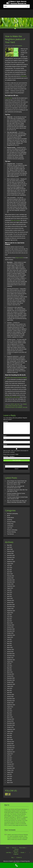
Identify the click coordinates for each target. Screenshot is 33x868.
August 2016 (10, 774)
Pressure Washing (11, 534)
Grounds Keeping (11, 524)
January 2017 (10, 768)
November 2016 (11, 770)
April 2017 (10, 762)
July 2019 (9, 711)
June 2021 (10, 668)
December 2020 (11, 680)
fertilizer (10, 406)
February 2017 (11, 766)
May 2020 (9, 693)
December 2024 (11, 582)
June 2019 (10, 713)
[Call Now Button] (16, 865)
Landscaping (10, 528)
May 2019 (9, 715)
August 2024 (10, 590)
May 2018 (9, 738)
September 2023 (11, 613)
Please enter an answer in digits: (11, 456)
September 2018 (11, 731)
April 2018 (10, 740)
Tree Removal (10, 536)
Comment (6, 422)
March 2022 (10, 650)
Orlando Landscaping (12, 532)
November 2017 (11, 750)
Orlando (22, 855)
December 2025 (11, 558)
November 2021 (11, 658)
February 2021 (11, 676)
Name (5, 438)
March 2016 (10, 785)
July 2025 (9, 568)
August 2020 (10, 689)
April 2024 (10, 599)
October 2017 (10, 752)
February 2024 (11, 603)
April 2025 (10, 574)
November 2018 (11, 727)
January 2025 (10, 580)
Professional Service (10, 407)
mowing (20, 406)
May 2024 (9, 596)
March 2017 (10, 764)
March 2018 (10, 742)
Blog (12, 860)
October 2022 (10, 635)
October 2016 (10, 772)
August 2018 (10, 734)
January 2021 (10, 678)
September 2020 (11, 686)
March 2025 (10, 576)
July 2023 (9, 617)
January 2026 (10, 556)
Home (8, 850)
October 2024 (10, 586)
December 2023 (11, 607)
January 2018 (10, 746)
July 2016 (9, 776)
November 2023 (11, 609)
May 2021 (9, 670)
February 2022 (11, 652)
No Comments (19, 46)
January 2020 (10, 699)
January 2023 (10, 629)
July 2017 (9, 758)
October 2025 (10, 562)
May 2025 (9, 572)
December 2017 (11, 748)
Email (5, 442)
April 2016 (10, 783)
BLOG (12, 404)
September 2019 (11, 707)
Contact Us (19, 860)
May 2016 (9, 781)
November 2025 (11, 560)
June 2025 (10, 570)
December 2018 (11, 725)
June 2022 (10, 644)
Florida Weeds (11, 520)
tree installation (19, 407)
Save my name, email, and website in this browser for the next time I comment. (16, 454)
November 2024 (11, 584)
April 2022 (10, 648)
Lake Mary (9, 855)
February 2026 (11, 553)
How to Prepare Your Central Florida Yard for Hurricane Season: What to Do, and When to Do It (17, 485)
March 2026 (10, 551)
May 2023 (9, 621)
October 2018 (10, 729)
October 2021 (10, 660)
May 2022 (9, 646)
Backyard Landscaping (12, 516)
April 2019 (10, 717)
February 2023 (11, 627)
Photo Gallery (22, 850)
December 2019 (11, 701)
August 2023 (10, 615)
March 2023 (10, 625)
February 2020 (11, 697)
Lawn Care (17, 404)
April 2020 (10, 695)
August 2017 (10, 756)
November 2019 (11, 703)
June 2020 (10, 691)
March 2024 (10, 601)
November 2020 (11, 682)
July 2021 (9, 666)
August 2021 (10, 664)
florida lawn (15, 406)
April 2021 (10, 672)
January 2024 (10, 605)
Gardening (10, 522)
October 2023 (10, 611)
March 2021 (10, 674)
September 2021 (11, 662)
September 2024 (11, 588)
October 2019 (10, 705)
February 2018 (11, 744)
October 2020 (10, 684)
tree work (25, 407)
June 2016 (10, 779)
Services (16, 851)
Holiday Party (10, 526)
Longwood (16, 856)
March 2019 (10, 719)
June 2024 (10, 594)
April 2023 (10, 623)
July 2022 (9, 641)
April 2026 (10, 549)
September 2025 (11, 564)
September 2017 (11, 754)
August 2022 (10, 639)
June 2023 (10, 619)
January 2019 (10, 723)
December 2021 (11, 656)
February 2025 (11, 578)
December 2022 (11, 631)
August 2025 (10, 566)
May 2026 (9, 547)
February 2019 (11, 721)
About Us (14, 850)
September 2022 (11, 637)
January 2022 (10, 654)
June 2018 (10, 736)
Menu (6, 6)
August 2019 (10, 709)
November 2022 (11, 633)
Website (5, 447)
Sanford (16, 855)
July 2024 (9, 592)
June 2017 (10, 760)
